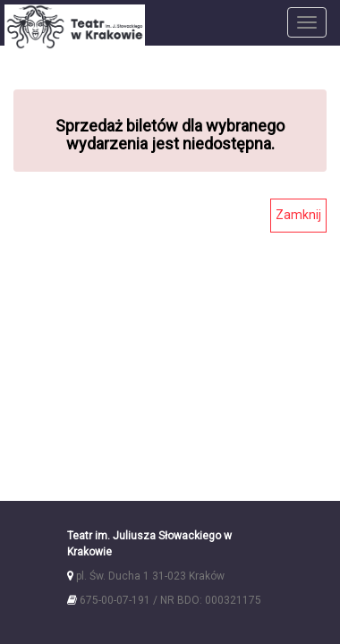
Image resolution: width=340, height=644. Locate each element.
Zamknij (298, 215)
